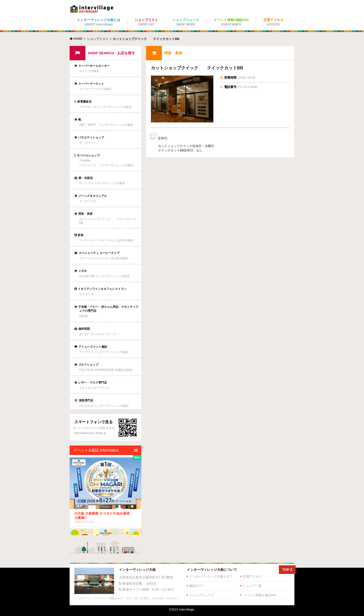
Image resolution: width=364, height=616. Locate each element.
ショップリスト (146, 22)
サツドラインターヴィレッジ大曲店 (102, 183)
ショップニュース (186, 22)
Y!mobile (85, 160)
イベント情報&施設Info (231, 22)
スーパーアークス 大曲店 (95, 89)
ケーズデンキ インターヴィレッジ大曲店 (105, 107)
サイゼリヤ (86, 294)
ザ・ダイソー (88, 143)
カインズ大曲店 (89, 71)
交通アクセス (273, 22)
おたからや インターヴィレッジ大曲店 (104, 406)
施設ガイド (197, 586)
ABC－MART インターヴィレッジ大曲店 (106, 125)
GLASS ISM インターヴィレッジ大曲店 (105, 276)
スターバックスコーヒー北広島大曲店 (104, 258)
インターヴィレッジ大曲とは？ (211, 576)
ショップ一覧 (252, 586)
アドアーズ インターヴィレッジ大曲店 (104, 352)
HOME (76, 39)
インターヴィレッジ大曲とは (99, 22)
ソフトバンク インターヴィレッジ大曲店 (106, 165)
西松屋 (83, 316)
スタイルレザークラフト (95, 388)
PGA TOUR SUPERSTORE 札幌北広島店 (106, 370)
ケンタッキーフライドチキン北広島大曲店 (106, 240)
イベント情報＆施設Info (260, 595)
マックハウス (88, 201)
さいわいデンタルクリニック (98, 334)
